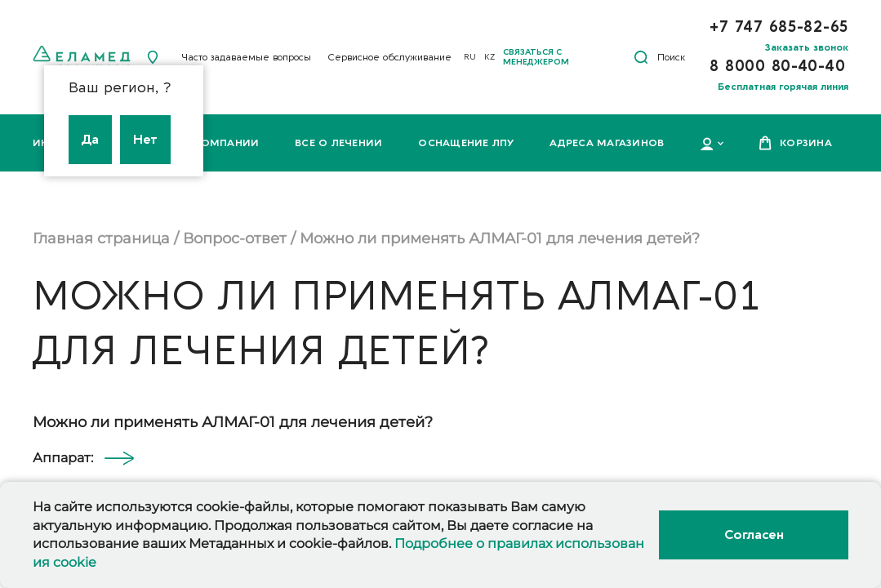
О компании (220, 143)
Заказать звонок (807, 47)
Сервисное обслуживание (389, 57)
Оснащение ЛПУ (466, 143)
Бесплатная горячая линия (783, 87)
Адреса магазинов (607, 143)
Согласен (754, 535)
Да (90, 140)
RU (470, 57)
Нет (145, 140)
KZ (489, 57)
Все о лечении (338, 143)
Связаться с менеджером (536, 57)
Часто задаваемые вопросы (246, 57)
